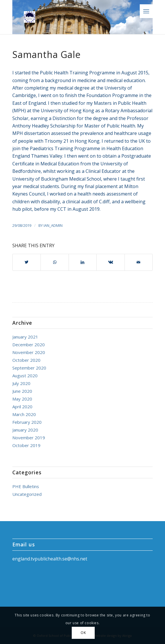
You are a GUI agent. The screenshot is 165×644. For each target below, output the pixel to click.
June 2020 (22, 391)
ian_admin (53, 225)
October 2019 (26, 445)
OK (83, 633)
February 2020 (27, 422)
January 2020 (25, 430)
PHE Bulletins (26, 486)
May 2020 (22, 399)
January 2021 (25, 337)
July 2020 (21, 383)
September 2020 (29, 368)
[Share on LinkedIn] (83, 262)
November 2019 (29, 438)
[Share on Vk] (110, 262)
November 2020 (29, 352)
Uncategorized (27, 494)
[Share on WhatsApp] (55, 262)
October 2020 (26, 360)
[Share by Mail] (139, 262)
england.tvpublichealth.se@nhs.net (50, 559)
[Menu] (146, 11)
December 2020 (29, 345)
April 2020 (22, 407)
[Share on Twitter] (27, 262)
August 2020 (25, 376)
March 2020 (24, 414)
